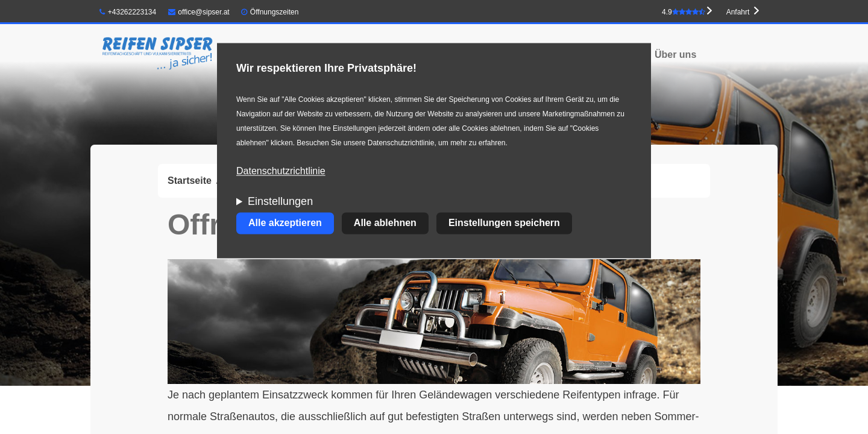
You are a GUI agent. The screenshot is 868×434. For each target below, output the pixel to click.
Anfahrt (738, 12)
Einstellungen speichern (504, 223)
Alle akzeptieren (285, 223)
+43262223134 (128, 12)
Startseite (190, 181)
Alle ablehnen (385, 223)
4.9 (684, 12)
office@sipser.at (199, 12)
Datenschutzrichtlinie (281, 171)
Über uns (675, 55)
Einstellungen (280, 202)
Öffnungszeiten (275, 12)
